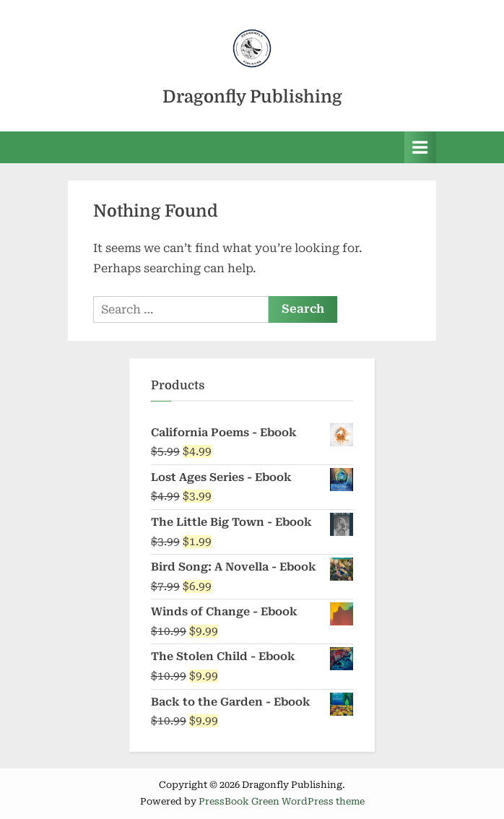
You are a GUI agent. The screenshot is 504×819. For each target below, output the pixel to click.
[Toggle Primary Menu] (420, 147)
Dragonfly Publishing (252, 97)
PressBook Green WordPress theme (282, 801)
